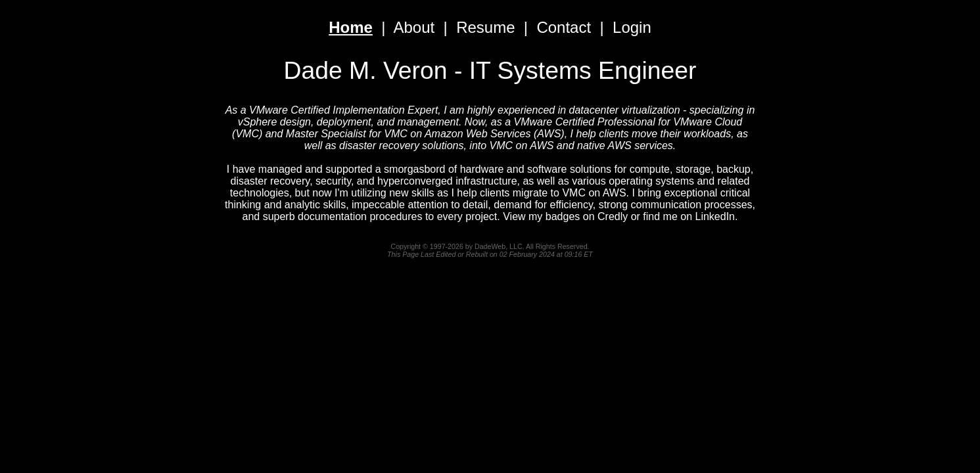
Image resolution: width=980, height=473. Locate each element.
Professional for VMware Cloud (670, 122)
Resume (485, 27)
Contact (564, 27)
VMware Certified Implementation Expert (343, 110)
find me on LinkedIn (689, 216)
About (414, 27)
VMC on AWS (522, 146)
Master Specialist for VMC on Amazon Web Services (408, 134)
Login (632, 27)
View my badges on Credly (565, 216)
